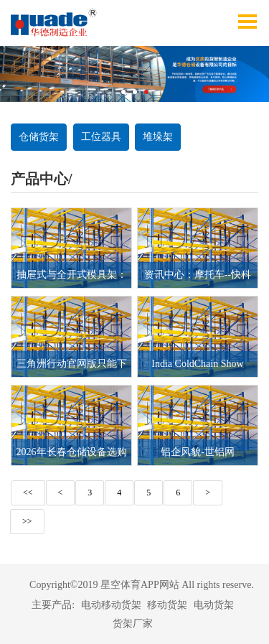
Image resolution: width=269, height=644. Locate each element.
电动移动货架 (111, 605)
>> (27, 521)
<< (28, 493)
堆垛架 (158, 137)
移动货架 (167, 605)
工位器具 (101, 137)
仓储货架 (39, 137)
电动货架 (214, 605)
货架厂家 (133, 624)
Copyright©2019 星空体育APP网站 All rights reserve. (142, 585)
